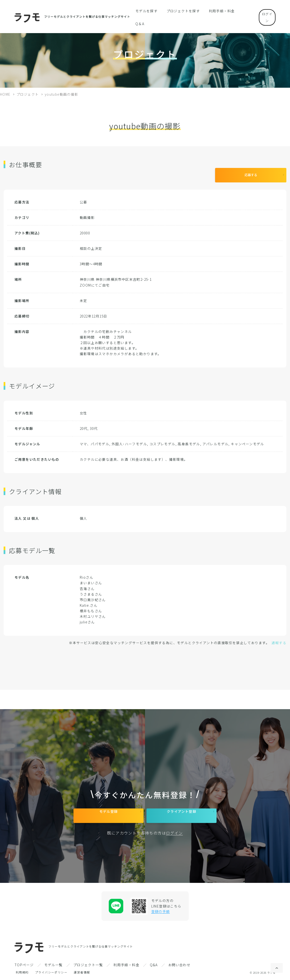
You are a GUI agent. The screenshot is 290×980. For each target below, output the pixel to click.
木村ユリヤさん (93, 613)
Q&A (154, 965)
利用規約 (22, 972)
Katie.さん (89, 602)
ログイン (263, 11)
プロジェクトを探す (181, 11)
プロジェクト (28, 94)
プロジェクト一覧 (88, 965)
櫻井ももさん (91, 607)
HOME (5, 94)
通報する (279, 639)
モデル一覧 (54, 965)
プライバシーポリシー (51, 972)
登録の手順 (161, 911)
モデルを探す (148, 11)
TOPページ (24, 965)
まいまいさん (91, 579)
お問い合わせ (179, 965)
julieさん (87, 618)
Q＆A (240, 11)
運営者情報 (82, 972)
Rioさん (87, 574)
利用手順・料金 (216, 11)
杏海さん (87, 585)
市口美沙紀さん (93, 596)
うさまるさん (91, 591)
